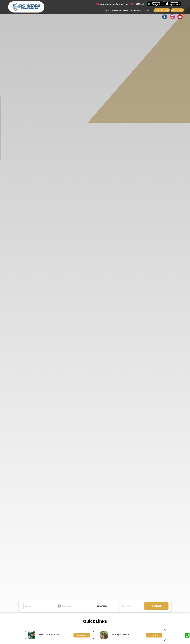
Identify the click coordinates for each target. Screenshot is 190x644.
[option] (96, 635)
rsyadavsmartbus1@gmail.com (113, 4)
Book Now (82, 635)
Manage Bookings (120, 10)
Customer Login (162, 10)
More (147, 10)
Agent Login (177, 10)
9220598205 (137, 4)
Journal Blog (136, 10)
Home (106, 10)
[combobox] (41, 606)
